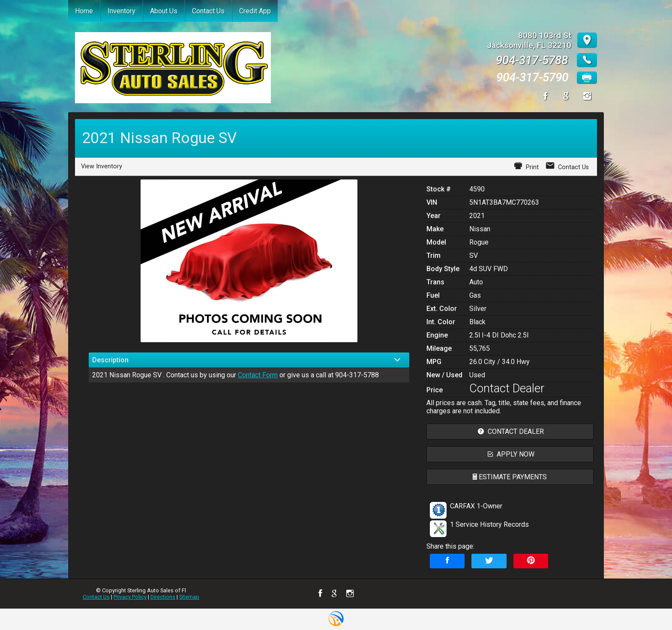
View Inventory (102, 166)
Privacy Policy (130, 597)
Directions (163, 597)
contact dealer (510, 431)
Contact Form (258, 375)
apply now (510, 454)
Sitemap (189, 597)
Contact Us (96, 597)
